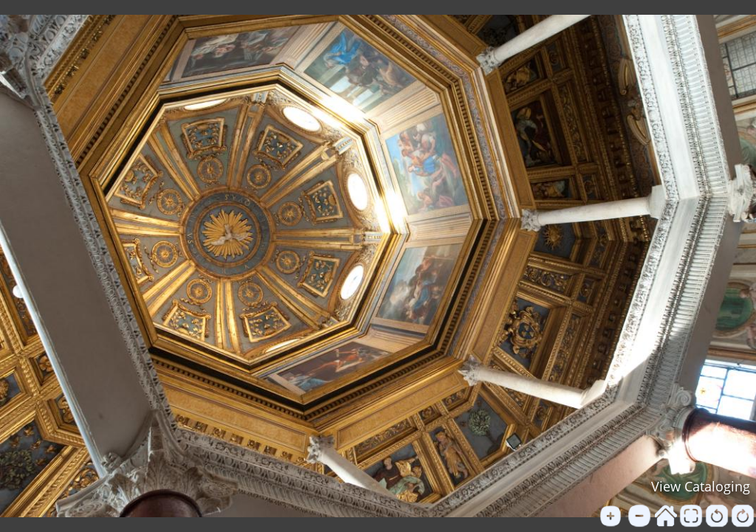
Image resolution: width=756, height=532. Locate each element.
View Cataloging (701, 486)
